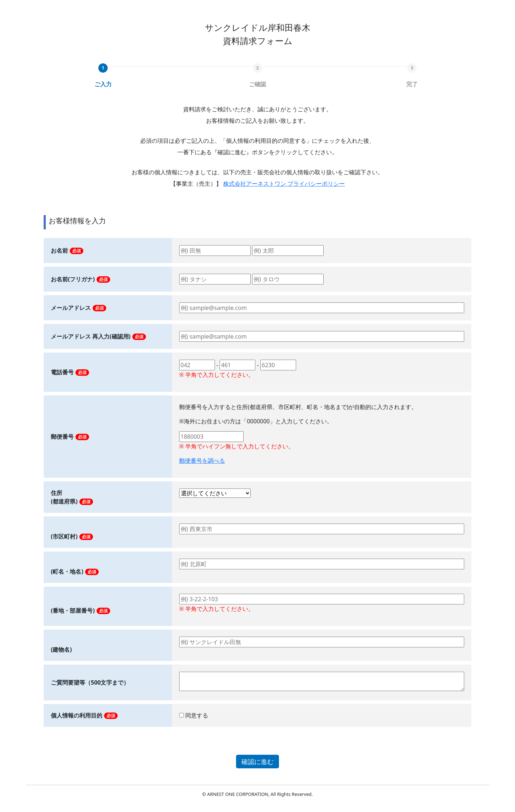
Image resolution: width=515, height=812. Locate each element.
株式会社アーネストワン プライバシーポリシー (284, 184)
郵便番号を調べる (202, 461)
